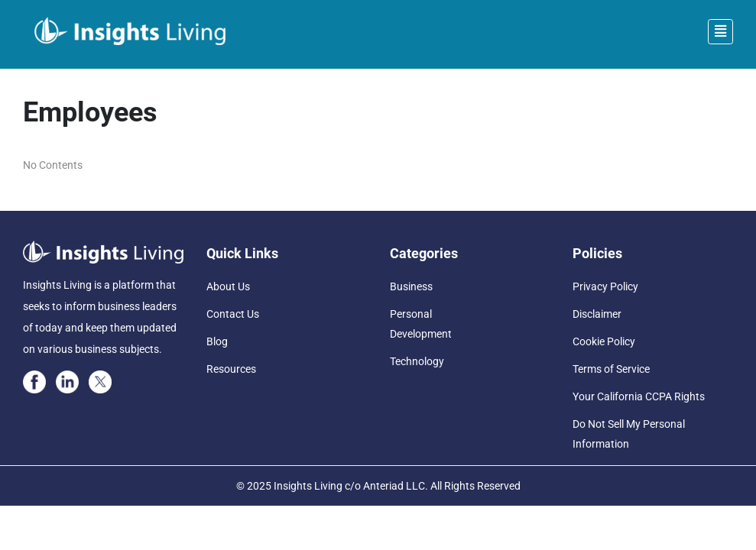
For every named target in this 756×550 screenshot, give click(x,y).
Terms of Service (611, 369)
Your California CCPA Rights (639, 396)
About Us (228, 286)
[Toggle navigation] (720, 32)
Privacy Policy (605, 286)
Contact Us (233, 314)
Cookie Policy (604, 341)
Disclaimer (597, 314)
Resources (231, 369)
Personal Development (421, 324)
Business (411, 286)
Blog (217, 341)
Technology (417, 361)
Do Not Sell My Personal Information (629, 434)
